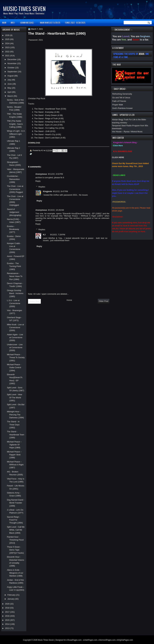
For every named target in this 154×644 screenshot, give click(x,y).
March (10, 96)
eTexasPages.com (74, 640)
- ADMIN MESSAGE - (27, 23)
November (12, 63)
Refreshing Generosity (122, 94)
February (12, 595)
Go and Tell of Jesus (121, 98)
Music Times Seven (24, 9)
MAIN (4, 23)
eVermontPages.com (107, 640)
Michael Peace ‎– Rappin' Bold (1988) (14, 455)
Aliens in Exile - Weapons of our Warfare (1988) (15, 573)
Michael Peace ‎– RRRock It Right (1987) (15, 465)
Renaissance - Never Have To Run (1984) (15, 276)
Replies (42, 187)
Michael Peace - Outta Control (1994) (14, 368)
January (11, 599)
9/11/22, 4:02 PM (55, 174)
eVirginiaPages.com (125, 640)
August (11, 76)
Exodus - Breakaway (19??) (13, 229)
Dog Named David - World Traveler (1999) (16, 503)
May (10, 88)
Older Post (104, 301)
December (12, 59)
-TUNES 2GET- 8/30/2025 (75, 23)
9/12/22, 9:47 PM (60, 191)
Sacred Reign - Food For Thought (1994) (15, 520)
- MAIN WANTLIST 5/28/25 (50, 23)
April (10, 92)
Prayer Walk (118, 105)
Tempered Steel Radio (122, 126)
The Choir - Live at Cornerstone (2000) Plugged (15, 189)
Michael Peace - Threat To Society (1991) (16, 358)
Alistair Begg (118, 120)
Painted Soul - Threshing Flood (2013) (15, 540)
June (10, 84)
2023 (8, 47)
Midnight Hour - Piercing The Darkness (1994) (15, 415)
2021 (8, 56)
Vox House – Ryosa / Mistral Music (127, 132)
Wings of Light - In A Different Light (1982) (16, 134)
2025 (8, 39)
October (11, 68)
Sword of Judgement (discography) (14, 212)
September (12, 72)
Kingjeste (48, 191)
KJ (44, 235)
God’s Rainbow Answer (123, 108)
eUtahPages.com (90, 640)
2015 (8, 620)
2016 (8, 616)
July (9, 80)
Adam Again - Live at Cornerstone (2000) (15, 338)
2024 (8, 43)
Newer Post (34, 301)
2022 (8, 52)
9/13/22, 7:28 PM (58, 235)
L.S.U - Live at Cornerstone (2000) (14, 303)
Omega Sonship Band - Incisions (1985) (15, 293)
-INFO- (13, 23)
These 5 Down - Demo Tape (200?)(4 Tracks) (15, 550)
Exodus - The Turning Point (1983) (14, 266)
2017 (8, 612)
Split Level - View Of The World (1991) (14, 398)
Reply (38, 181)
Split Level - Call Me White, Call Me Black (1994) (16, 530)
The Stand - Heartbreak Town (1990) (16, 435)
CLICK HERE (118, 157)
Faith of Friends (119, 101)
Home (69, 300)
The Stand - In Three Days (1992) (13, 425)
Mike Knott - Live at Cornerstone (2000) (15, 328)
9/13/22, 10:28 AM (56, 210)
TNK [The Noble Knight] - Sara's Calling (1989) (15, 124)
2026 (8, 35)
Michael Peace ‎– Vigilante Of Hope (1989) (14, 445)
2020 (8, 604)
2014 (8, 624)
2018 (8, 608)
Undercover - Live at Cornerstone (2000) (15, 348)
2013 (8, 628)
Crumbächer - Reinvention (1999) (13, 179)
